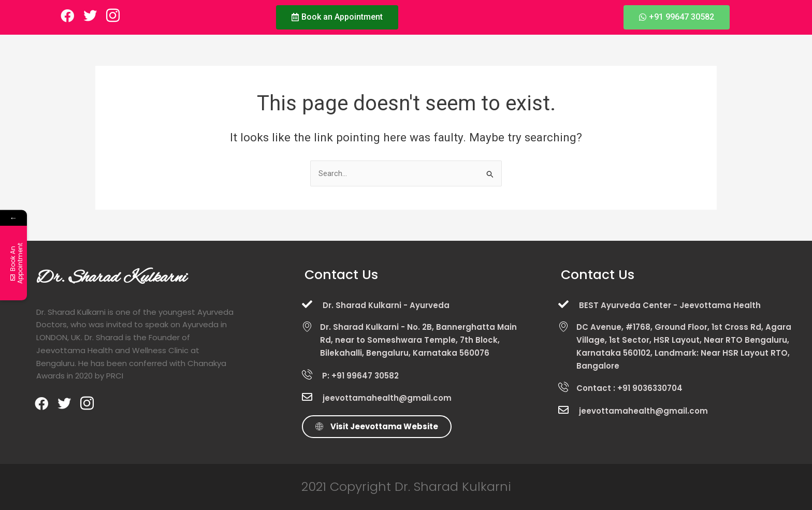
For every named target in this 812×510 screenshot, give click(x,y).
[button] (337, 17)
